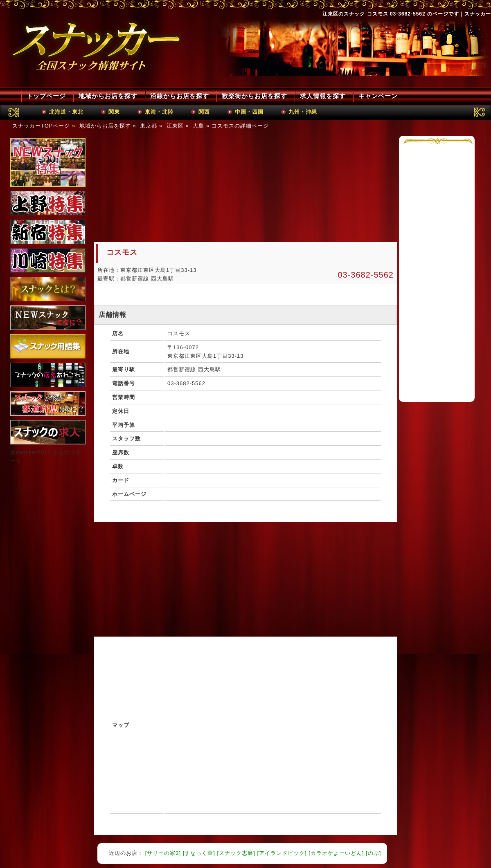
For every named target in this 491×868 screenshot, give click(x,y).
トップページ (46, 96)
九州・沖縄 (303, 112)
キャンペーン (378, 96)
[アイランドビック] (282, 853)
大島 (198, 126)
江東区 (175, 126)
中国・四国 (249, 112)
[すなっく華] (199, 853)
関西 (204, 112)
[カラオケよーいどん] (336, 853)
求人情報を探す (323, 96)
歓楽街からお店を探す (255, 96)
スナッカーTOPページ (41, 126)
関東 (114, 112)
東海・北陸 (159, 112)
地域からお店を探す (108, 96)
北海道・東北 (66, 112)
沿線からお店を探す (180, 96)
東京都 (149, 126)
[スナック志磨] (236, 853)
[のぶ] (373, 853)
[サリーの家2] (163, 853)
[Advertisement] (161, 187)
